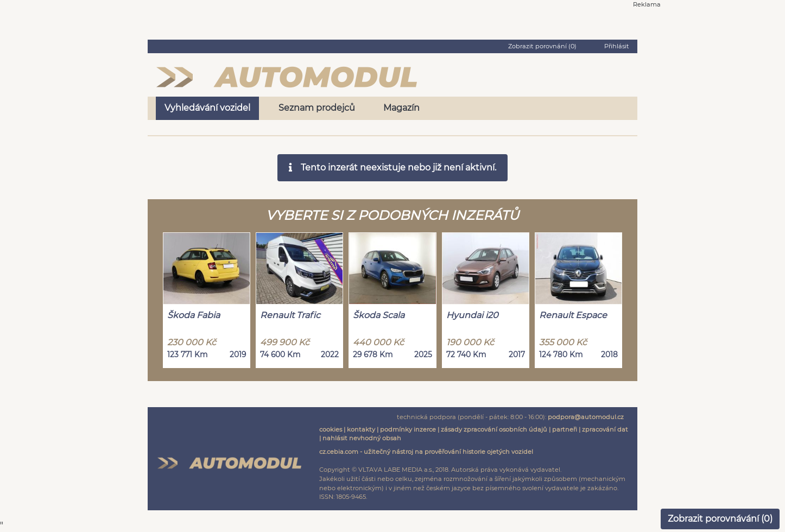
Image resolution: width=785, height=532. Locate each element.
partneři (565, 429)
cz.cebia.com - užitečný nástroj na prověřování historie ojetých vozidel (426, 452)
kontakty (361, 429)
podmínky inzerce (408, 429)
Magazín (401, 108)
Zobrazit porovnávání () (720, 519)
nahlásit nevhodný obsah (362, 438)
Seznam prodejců (317, 108)
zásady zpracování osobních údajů (494, 429)
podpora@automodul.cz (586, 417)
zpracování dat (605, 429)
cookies (331, 429)
